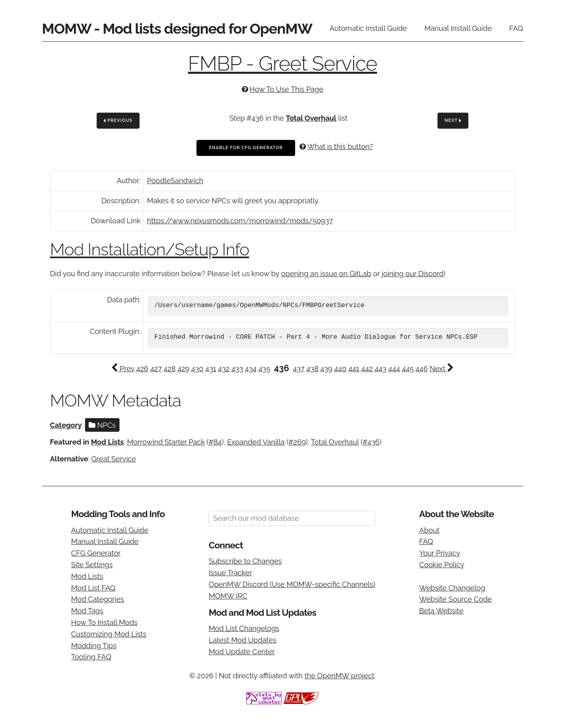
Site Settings (92, 565)
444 (394, 369)
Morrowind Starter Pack (166, 442)
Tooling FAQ (91, 657)
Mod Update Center (242, 652)
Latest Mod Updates (242, 640)
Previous (118, 121)
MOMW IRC (228, 596)
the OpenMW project (339, 676)
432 (224, 369)
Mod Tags (87, 611)
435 (264, 369)
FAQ (516, 28)
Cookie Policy (441, 565)
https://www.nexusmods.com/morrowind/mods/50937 (240, 221)
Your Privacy (439, 553)
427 (156, 369)
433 (237, 369)
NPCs (102, 425)
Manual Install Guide (458, 28)
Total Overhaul (311, 118)
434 (251, 369)
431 (211, 369)
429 (183, 369)
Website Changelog (452, 588)
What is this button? (340, 147)
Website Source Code (455, 599)
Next (453, 121)
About (429, 530)
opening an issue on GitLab (326, 274)
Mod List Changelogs (244, 628)
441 (354, 369)
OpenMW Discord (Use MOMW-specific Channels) (292, 584)
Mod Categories (97, 599)
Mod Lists (107, 442)
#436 (371, 442)
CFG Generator (96, 553)
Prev (123, 369)
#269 (297, 442)
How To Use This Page (286, 89)
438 (312, 369)
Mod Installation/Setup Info (150, 250)
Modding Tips (94, 646)
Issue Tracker (230, 573)
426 (142, 369)
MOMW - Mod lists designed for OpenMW (177, 28)
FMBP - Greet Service (283, 64)
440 (340, 369)
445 (408, 369)
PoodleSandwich (175, 181)
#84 (215, 442)
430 (197, 369)
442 (367, 369)
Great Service (114, 459)
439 (326, 369)
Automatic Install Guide (368, 28)
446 (422, 369)
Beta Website (441, 611)
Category (66, 425)
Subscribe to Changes (245, 561)
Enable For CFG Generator (246, 148)
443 (380, 369)
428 (170, 369)
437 (299, 369)
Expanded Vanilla (256, 442)
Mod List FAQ (93, 588)
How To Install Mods (104, 622)
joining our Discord (413, 274)
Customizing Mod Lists (109, 634)
